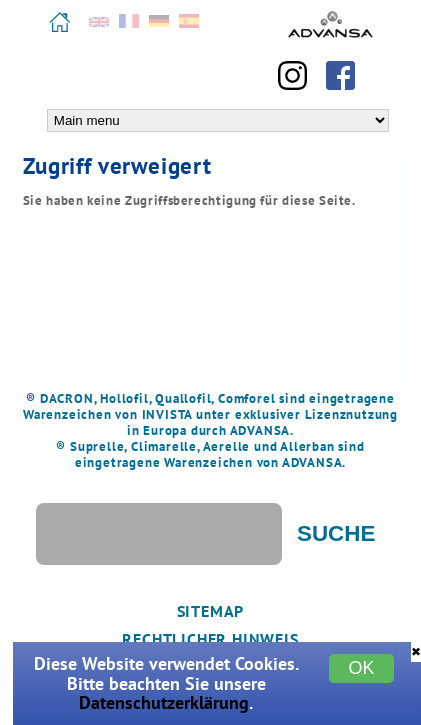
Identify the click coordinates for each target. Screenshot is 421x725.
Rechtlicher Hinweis (210, 639)
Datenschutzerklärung (164, 702)
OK (362, 668)
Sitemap (211, 611)
